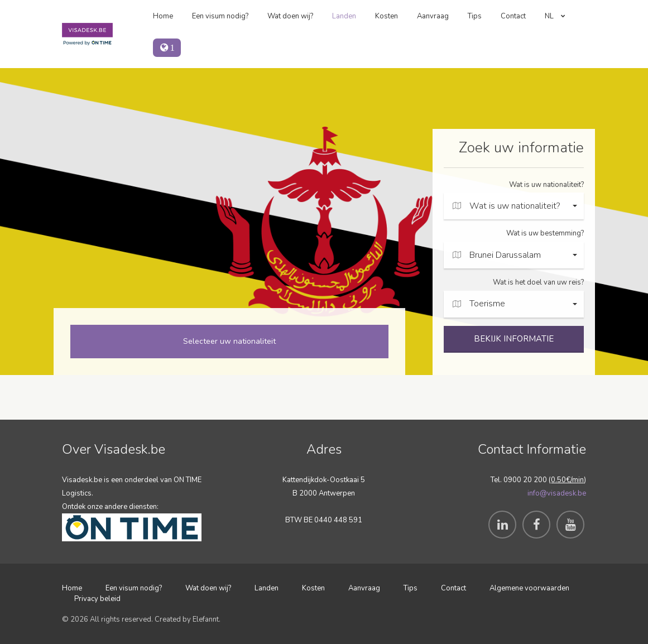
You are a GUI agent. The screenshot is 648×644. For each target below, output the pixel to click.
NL (555, 16)
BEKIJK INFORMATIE (514, 339)
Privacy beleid (97, 599)
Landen (344, 16)
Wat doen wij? (290, 16)
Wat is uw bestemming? (545, 233)
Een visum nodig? (220, 16)
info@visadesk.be (557, 493)
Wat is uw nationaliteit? (546, 185)
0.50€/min (567, 480)
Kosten (387, 16)
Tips (475, 16)
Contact (513, 16)
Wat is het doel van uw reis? (538, 282)
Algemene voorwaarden (529, 588)
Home (163, 16)
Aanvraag (433, 16)
